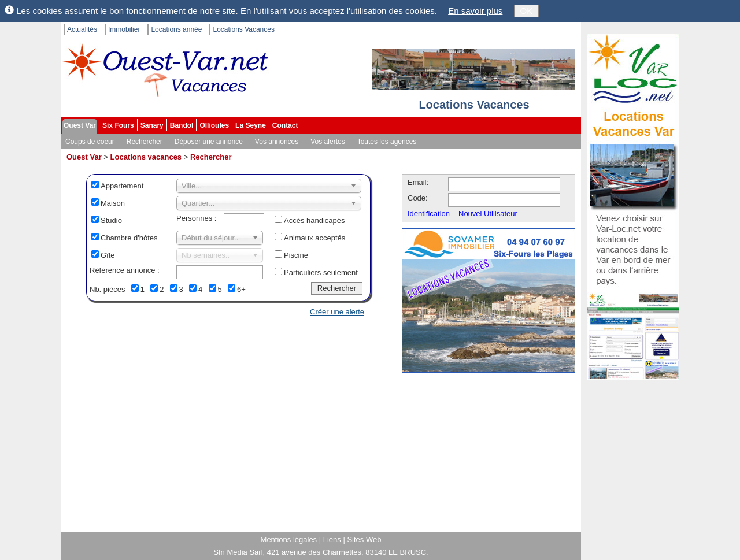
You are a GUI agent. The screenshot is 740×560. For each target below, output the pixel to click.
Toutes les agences (387, 142)
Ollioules (214, 125)
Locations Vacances (244, 29)
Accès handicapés (314, 220)
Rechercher (145, 142)
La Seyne (251, 125)
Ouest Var (80, 125)
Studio (111, 220)
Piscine (296, 255)
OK (527, 11)
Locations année (176, 29)
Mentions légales (289, 539)
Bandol (182, 125)
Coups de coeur (90, 142)
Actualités (82, 29)
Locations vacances (146, 157)
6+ (241, 289)
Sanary (152, 125)
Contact (285, 125)
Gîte (108, 255)
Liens (332, 539)
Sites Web (364, 539)
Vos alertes (328, 142)
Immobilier (124, 29)
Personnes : (196, 218)
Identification (429, 214)
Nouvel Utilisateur (488, 214)
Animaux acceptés (314, 238)
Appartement (122, 186)
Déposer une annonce (209, 142)
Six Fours (118, 125)
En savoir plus (475, 11)
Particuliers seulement (321, 272)
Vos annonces (277, 142)
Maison (113, 203)
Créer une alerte (337, 312)
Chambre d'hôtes (129, 238)
